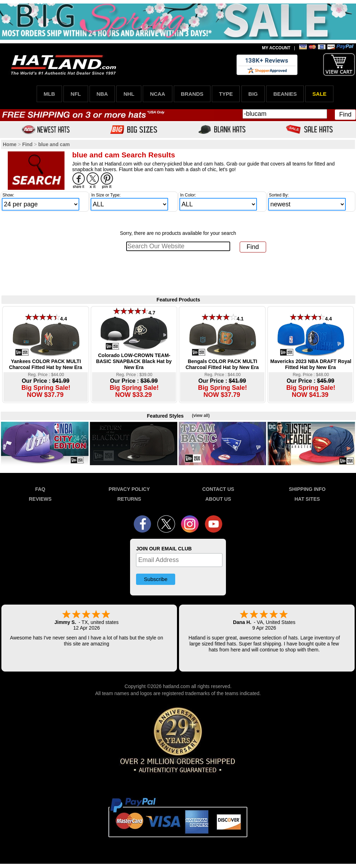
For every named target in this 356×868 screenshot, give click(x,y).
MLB (50, 94)
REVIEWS (40, 499)
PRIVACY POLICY (129, 489)
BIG (253, 94)
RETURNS (129, 499)
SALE (319, 94)
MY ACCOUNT (276, 48)
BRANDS (192, 94)
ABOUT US (218, 499)
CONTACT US (218, 489)
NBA (102, 94)
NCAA (157, 94)
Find (345, 114)
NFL (76, 94)
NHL (129, 94)
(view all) (201, 416)
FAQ (40, 489)
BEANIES (285, 94)
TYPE (226, 94)
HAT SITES (307, 499)
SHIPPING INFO (307, 489)
